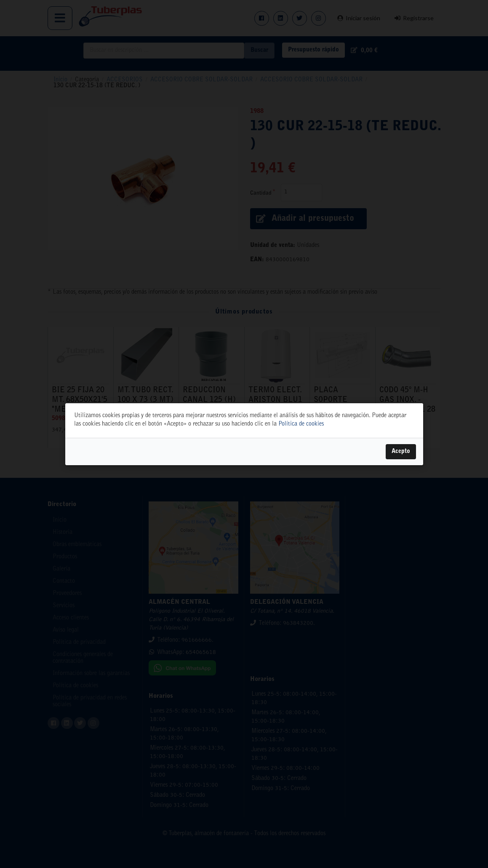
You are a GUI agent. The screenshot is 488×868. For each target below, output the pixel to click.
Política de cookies (301, 424)
